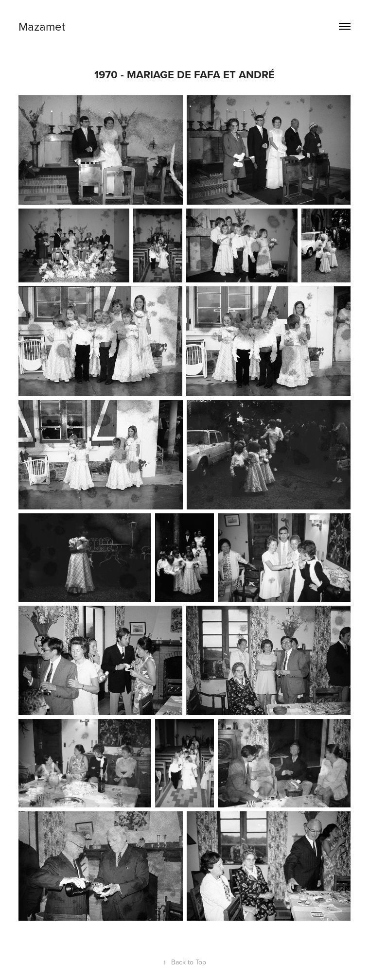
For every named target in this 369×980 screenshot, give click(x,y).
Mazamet (42, 26)
